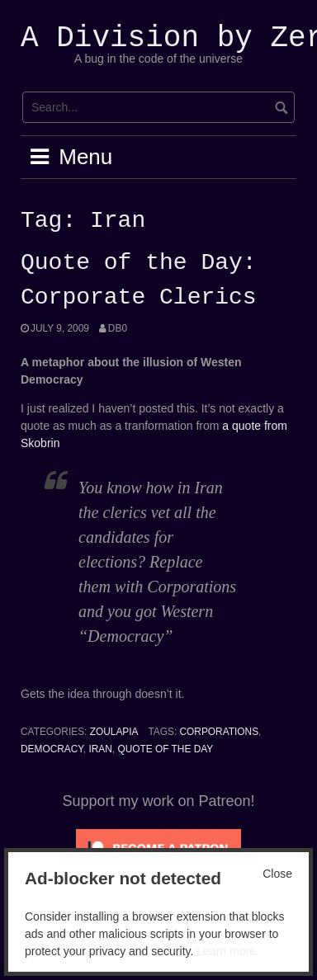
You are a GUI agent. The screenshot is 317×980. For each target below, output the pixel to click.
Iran (100, 749)
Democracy (52, 749)
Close (277, 874)
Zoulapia (114, 732)
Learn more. (227, 951)
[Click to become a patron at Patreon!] (158, 847)
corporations (220, 732)
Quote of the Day (165, 749)
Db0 (118, 328)
